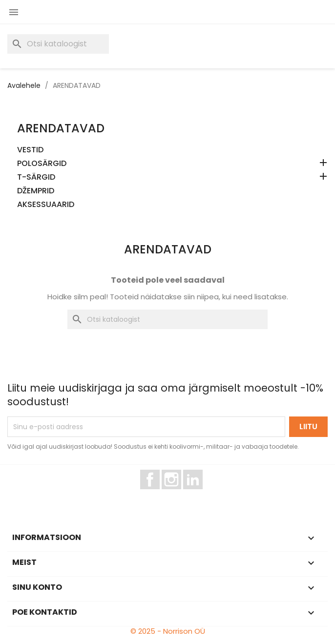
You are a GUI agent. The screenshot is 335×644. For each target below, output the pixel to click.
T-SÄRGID (36, 177)
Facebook (159, 494)
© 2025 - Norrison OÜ (168, 631)
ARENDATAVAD (61, 128)
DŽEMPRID (36, 191)
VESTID (30, 150)
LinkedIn (199, 494)
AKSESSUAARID (46, 205)
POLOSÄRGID (42, 164)
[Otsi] (58, 44)
